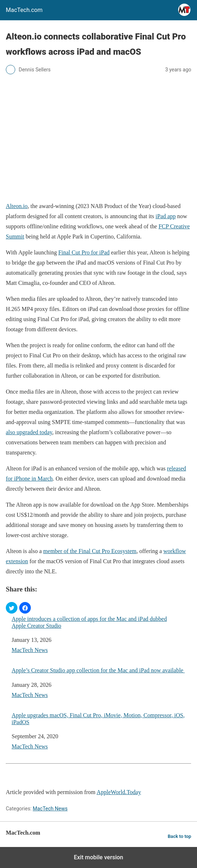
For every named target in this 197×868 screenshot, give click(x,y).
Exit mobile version (98, 857)
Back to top (179, 836)
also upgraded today (29, 432)
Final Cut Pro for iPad (84, 252)
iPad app (166, 216)
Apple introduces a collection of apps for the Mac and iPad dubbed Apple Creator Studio (89, 622)
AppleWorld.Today (119, 792)
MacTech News (30, 650)
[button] (12, 608)
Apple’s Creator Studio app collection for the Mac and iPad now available (98, 670)
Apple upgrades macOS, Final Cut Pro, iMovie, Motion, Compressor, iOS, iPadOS (98, 719)
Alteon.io (17, 206)
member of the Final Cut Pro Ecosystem (90, 551)
